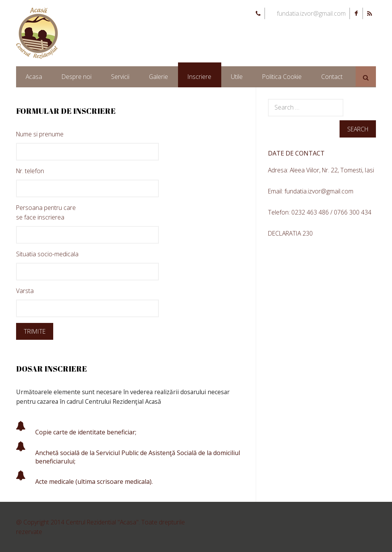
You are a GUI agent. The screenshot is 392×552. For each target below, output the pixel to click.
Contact (332, 77)
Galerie (158, 77)
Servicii (120, 77)
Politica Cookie (282, 77)
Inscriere (199, 77)
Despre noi (77, 77)
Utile (237, 77)
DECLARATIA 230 (290, 233)
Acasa (34, 77)
